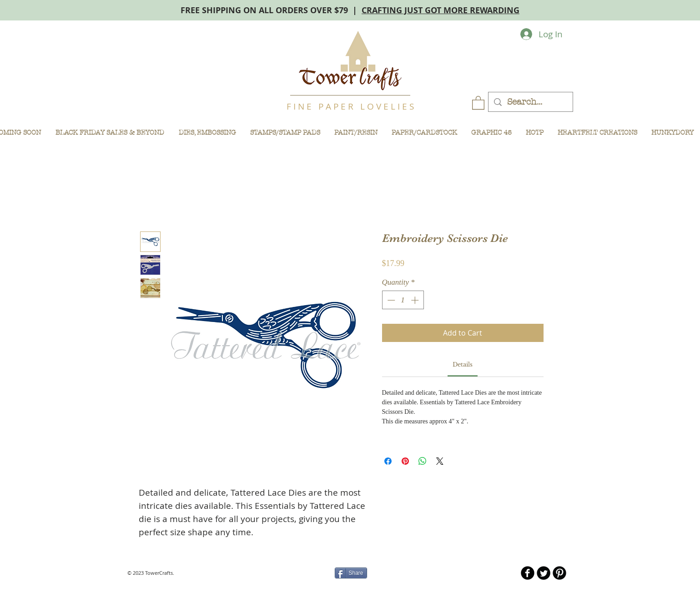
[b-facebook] (528, 573)
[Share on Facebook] (388, 461)
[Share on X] (440, 461)
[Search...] (530, 102)
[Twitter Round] (544, 573)
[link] (463, 364)
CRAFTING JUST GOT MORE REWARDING (441, 10)
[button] (478, 102)
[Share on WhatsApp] (423, 461)
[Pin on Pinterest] (405, 461)
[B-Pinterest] (559, 573)
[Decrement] (390, 300)
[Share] (351, 573)
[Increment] (416, 300)
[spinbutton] (403, 300)
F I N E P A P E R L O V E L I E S (350, 106)
